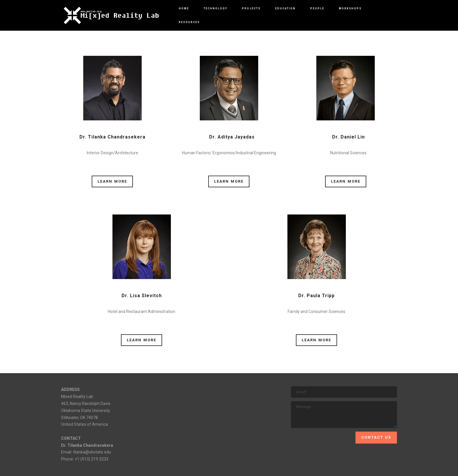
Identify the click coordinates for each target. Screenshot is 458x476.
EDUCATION (285, 8)
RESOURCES (189, 22)
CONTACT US (376, 437)
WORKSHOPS (350, 8)
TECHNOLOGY (215, 8)
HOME (184, 8)
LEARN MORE (112, 181)
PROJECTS (251, 8)
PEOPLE (317, 8)
